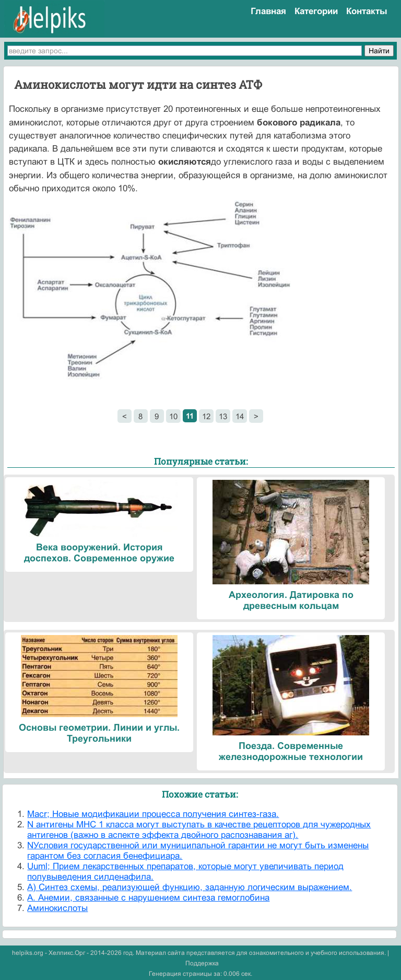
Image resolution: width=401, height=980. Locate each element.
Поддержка (202, 963)
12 (206, 416)
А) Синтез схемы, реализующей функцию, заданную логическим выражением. (190, 887)
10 (173, 416)
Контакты (367, 11)
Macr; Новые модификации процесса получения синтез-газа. (153, 814)
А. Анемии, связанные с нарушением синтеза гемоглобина (148, 898)
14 (240, 416)
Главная (268, 11)
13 (223, 416)
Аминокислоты (57, 908)
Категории (316, 11)
